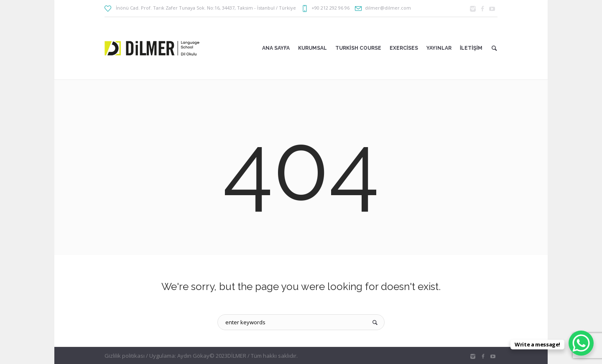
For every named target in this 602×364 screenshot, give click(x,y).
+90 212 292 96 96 (330, 8)
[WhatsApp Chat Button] (581, 343)
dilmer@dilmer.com (388, 8)
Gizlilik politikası (125, 356)
